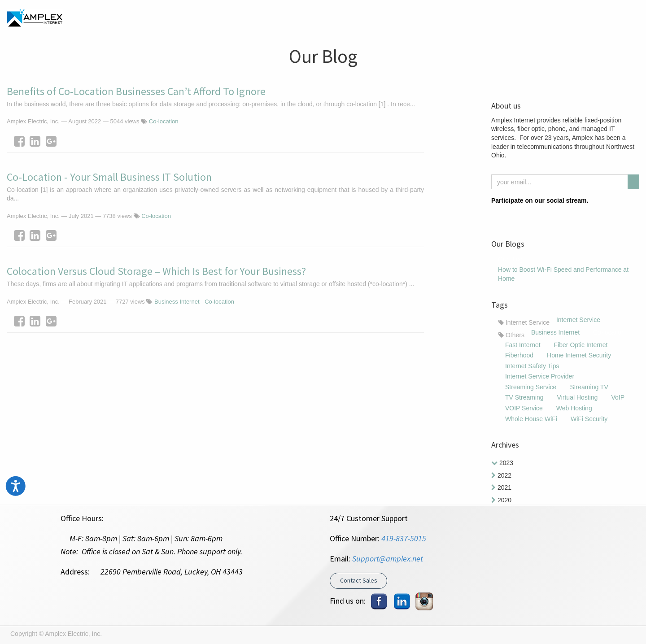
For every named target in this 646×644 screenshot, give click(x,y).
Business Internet (177, 302)
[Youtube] (541, 215)
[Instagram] (513, 215)
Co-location (164, 121)
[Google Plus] (51, 141)
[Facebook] (19, 141)
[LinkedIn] (35, 141)
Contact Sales (359, 580)
